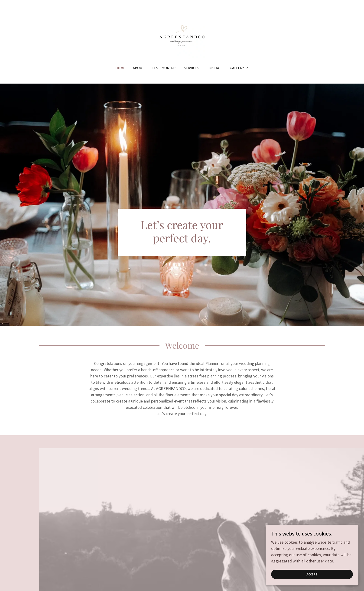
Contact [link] (214, 68)
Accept (312, 584)
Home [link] (120, 68)
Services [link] (192, 68)
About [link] (139, 68)
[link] (182, 36)
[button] (239, 68)
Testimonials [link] (164, 68)
